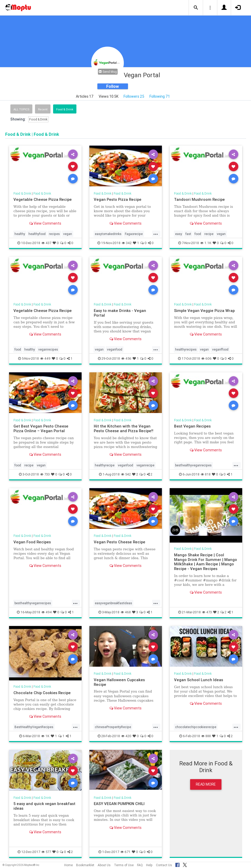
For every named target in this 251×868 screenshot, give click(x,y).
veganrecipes (48, 349)
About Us (104, 865)
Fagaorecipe (134, 234)
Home (69, 865)
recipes (54, 234)
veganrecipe (145, 465)
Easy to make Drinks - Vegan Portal (120, 313)
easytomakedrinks (108, 234)
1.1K (206, 243)
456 (126, 358)
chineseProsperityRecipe (113, 727)
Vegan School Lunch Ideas (199, 680)
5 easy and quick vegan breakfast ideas (44, 806)
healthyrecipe (105, 465)
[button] (196, 8)
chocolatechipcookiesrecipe (196, 727)
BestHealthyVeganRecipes (34, 727)
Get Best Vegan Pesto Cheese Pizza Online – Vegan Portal (41, 428)
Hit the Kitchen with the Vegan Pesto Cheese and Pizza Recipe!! (124, 428)
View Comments (45, 223)
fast (188, 234)
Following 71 (160, 96)
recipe (209, 234)
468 (126, 612)
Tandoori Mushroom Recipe (199, 199)
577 (46, 852)
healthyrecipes (186, 349)
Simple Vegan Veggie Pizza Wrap (204, 311)
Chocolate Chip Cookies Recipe (42, 693)
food (198, 234)
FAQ (140, 865)
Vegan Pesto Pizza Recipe (118, 199)
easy (179, 234)
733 (45, 474)
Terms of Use (124, 865)
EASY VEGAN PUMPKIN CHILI (119, 804)
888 (206, 736)
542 (126, 474)
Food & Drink (65, 109)
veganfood (115, 349)
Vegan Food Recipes (32, 542)
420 (126, 736)
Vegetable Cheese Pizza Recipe (43, 199)
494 (47, 612)
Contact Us (164, 865)
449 (45, 358)
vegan (68, 234)
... (156, 233)
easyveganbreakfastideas (113, 603)
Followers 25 (134, 96)
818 (206, 474)
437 (46, 243)
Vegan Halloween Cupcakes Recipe (119, 682)
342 (127, 243)
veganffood (220, 349)
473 (207, 612)
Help (149, 865)
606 (206, 358)
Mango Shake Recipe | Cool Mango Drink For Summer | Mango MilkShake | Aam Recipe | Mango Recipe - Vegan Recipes (206, 562)
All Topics (21, 109)
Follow (113, 86)
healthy (20, 234)
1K (45, 736)
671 (125, 852)
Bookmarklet (85, 865)
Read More (206, 784)
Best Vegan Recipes (192, 426)
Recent (43, 109)
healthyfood (37, 234)
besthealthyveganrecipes (193, 465)
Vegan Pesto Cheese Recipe (120, 542)
